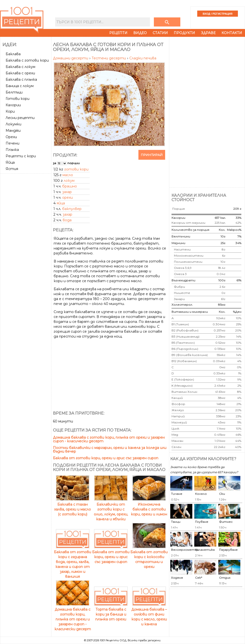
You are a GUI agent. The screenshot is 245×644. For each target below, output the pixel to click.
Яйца (10, 162)
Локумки (13, 124)
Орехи (11, 137)
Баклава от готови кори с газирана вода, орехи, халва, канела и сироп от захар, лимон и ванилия (73, 562)
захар (67, 192)
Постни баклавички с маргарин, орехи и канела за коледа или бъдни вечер (110, 450)
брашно (70, 186)
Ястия (12, 169)
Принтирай (152, 155)
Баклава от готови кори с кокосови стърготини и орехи (149, 557)
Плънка (12, 150)
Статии (160, 33)
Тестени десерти (109, 58)
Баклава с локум (20, 67)
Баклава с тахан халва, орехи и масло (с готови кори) (73, 507)
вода (67, 220)
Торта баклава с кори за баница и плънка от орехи (111, 612)
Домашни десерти (71, 58)
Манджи (13, 131)
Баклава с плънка (21, 79)
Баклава (13, 54)
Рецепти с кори (21, 156)
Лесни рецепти (20, 118)
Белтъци (14, 92)
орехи (67, 197)
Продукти (184, 33)
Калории (13, 105)
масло (68, 175)
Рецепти (118, 33)
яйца (61, 203)
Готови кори (18, 99)
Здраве (208, 33)
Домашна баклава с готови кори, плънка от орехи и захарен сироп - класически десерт (109, 439)
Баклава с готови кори (27, 60)
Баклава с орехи (20, 73)
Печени (12, 143)
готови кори (76, 169)
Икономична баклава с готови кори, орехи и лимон (149, 507)
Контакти (232, 33)
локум (69, 181)
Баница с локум (20, 86)
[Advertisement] (26, 249)
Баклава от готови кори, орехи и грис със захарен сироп (106, 458)
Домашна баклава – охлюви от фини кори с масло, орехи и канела (149, 614)
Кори (10, 111)
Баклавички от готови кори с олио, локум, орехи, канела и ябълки (111, 509)
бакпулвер (72, 209)
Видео (140, 33)
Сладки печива (143, 58)
